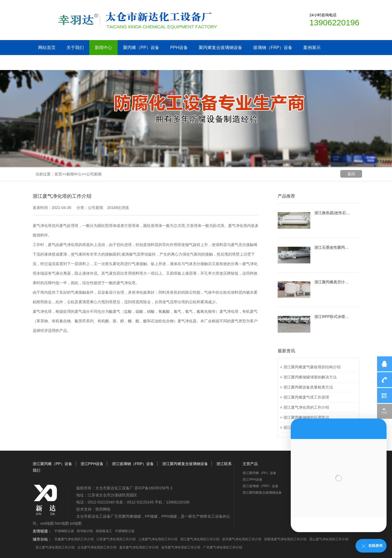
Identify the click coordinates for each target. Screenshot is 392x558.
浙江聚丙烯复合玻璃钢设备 (185, 464)
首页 (58, 174)
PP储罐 (151, 516)
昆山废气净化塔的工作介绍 (329, 539)
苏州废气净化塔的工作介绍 (242, 539)
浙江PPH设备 (92, 464)
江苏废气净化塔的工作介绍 (116, 539)
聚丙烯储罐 (131, 516)
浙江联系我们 (51, 63)
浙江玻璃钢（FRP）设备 (133, 464)
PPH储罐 (169, 516)
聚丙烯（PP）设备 (141, 48)
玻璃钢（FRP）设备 (273, 48)
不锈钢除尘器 (64, 531)
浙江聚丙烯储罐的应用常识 (306, 417)
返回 (351, 174)
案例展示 (312, 48)
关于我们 (75, 48)
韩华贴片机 (85, 531)
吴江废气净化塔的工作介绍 (55, 547)
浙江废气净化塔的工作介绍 (306, 407)
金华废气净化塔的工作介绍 (181, 547)
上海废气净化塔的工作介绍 (158, 539)
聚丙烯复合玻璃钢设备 (220, 48)
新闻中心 (103, 48)
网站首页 (47, 48)
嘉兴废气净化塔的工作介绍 (139, 547)
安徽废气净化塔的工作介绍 (74, 539)
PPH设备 (179, 48)
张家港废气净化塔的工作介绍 (285, 539)
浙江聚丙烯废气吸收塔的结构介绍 (312, 367)
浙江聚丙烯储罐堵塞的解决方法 (310, 377)
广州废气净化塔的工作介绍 (223, 547)
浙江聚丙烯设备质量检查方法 (308, 387)
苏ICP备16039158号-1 (154, 488)
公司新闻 (94, 174)
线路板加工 (104, 531)
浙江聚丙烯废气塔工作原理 (306, 397)
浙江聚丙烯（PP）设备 (52, 464)
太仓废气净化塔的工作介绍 (97, 547)
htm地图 (62, 523)
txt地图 (76, 523)
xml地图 (47, 523)
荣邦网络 (103, 509)
